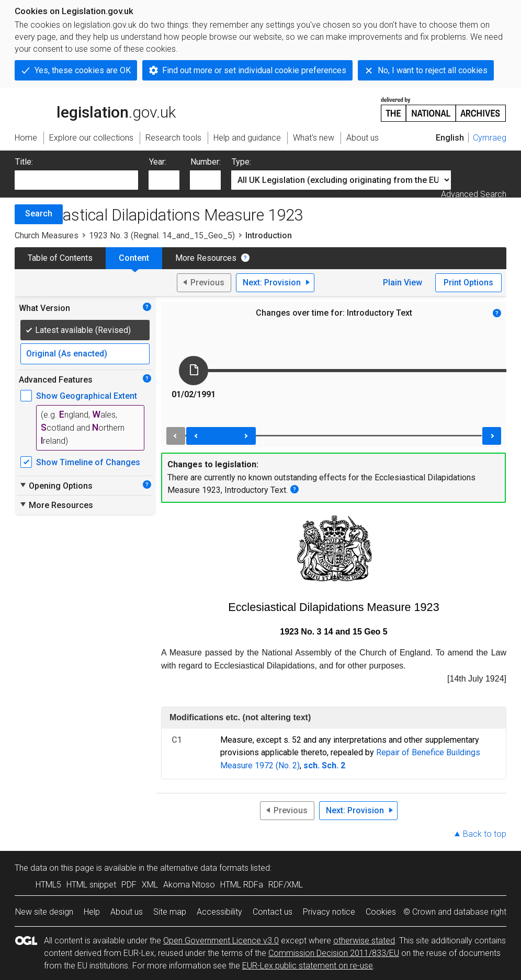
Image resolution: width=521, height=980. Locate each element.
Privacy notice (329, 912)
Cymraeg (490, 138)
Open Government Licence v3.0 (221, 941)
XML (150, 885)
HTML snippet (91, 885)
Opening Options (56, 486)
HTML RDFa (242, 885)
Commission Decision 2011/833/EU (334, 953)
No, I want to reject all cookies (433, 70)
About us (127, 912)
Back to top (485, 834)
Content (134, 258)
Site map (170, 912)
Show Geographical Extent (87, 396)
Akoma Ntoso (189, 885)
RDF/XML (286, 885)
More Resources (206, 258)
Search (39, 214)
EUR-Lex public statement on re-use (308, 966)
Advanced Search (474, 194)
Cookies (381, 912)
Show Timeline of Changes (88, 462)
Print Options (468, 283)
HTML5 (48, 885)
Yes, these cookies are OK (83, 70)
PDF (129, 885)
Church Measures (47, 235)
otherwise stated (364, 941)
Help (92, 912)
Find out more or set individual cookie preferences (254, 70)
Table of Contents (60, 258)
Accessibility (219, 912)
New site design (44, 912)
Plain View (403, 283)
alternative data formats (204, 868)
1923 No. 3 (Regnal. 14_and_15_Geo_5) (162, 235)
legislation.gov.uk (95, 109)
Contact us (273, 912)
